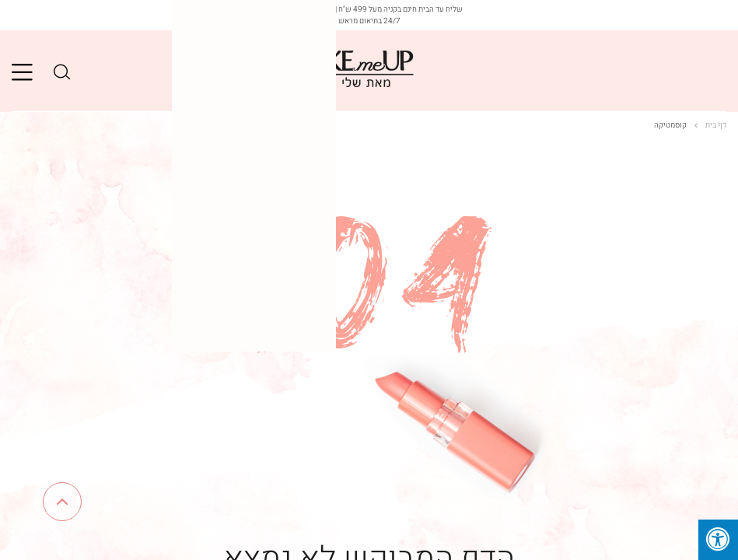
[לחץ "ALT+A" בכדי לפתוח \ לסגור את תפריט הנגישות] (718, 540)
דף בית (710, 125)
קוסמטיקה (670, 125)
